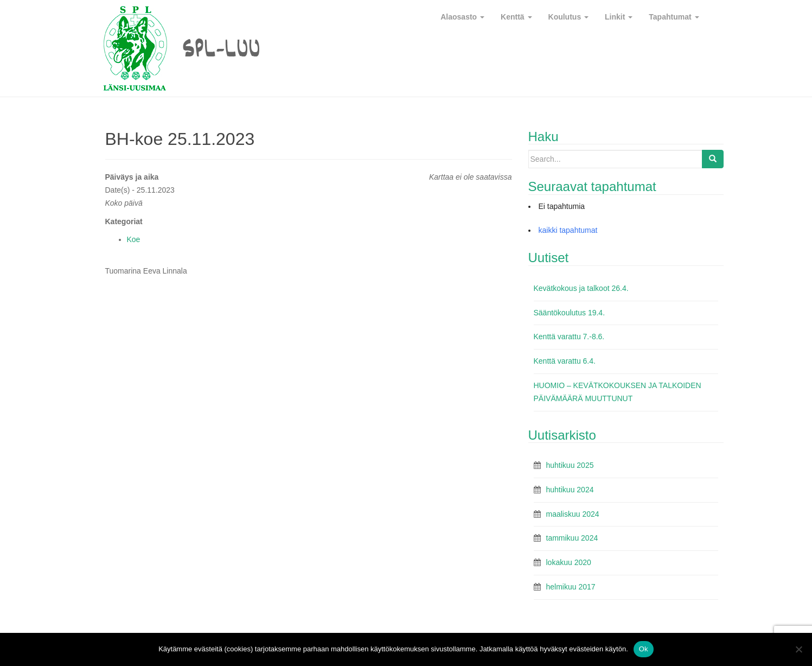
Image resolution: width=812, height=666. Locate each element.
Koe (134, 239)
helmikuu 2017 (571, 587)
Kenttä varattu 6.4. (565, 361)
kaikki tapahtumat (568, 230)
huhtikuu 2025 (570, 465)
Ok (644, 649)
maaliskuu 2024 (573, 514)
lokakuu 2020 (569, 562)
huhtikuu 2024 (570, 490)
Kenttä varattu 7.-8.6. (569, 337)
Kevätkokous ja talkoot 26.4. (581, 288)
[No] (798, 649)
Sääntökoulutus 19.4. (570, 313)
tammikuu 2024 (572, 538)
